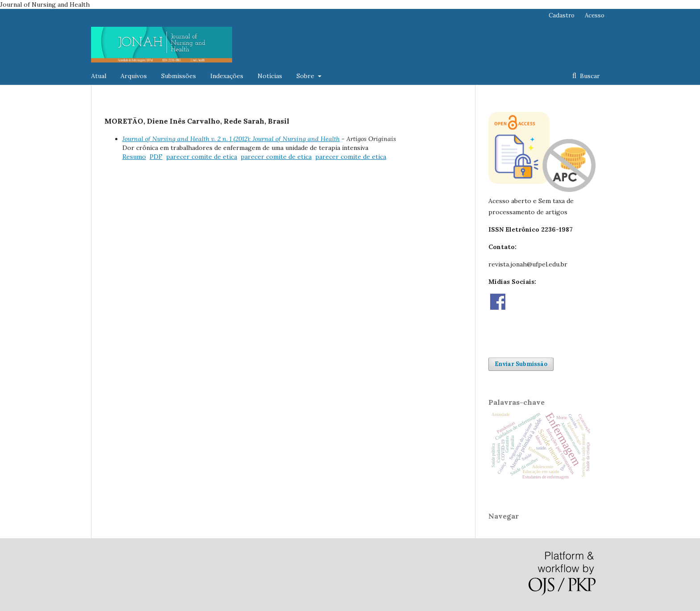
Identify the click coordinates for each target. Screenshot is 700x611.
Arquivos (134, 76)
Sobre (306, 76)
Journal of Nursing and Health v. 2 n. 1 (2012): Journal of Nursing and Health (231, 139)
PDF (156, 157)
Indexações (227, 76)
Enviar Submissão (521, 364)
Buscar (589, 76)
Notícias (270, 76)
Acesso (595, 15)
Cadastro (562, 15)
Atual (99, 76)
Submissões (179, 76)
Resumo (134, 157)
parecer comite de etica (202, 157)
